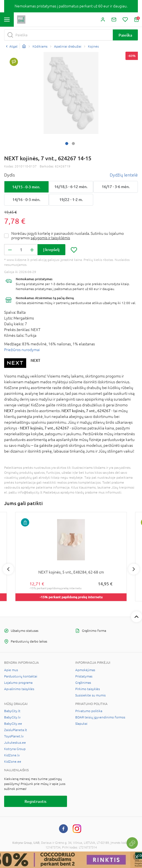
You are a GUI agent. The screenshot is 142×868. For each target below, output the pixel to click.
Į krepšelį (51, 250)
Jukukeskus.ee (15, 743)
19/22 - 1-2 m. (71, 200)
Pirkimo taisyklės (88, 689)
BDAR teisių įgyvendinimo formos (100, 717)
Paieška (125, 35)
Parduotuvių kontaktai (21, 676)
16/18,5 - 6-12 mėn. (71, 187)
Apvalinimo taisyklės (19, 689)
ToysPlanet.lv (14, 736)
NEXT (35, 360)
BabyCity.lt (12, 711)
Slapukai (81, 724)
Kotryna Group (15, 749)
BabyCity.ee (13, 724)
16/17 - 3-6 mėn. (116, 187)
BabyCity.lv (12, 717)
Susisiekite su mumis (90, 695)
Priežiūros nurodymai (22, 350)
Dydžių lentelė (124, 175)
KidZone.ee (13, 762)
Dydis (10, 175)
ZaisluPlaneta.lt (16, 730)
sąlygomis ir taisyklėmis (50, 238)
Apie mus (11, 670)
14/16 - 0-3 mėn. (26, 200)
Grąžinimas (83, 683)
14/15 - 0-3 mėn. (26, 187)
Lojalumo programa (18, 683)
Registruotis (35, 801)
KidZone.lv (12, 755)
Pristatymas (84, 676)
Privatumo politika (89, 711)
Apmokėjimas (85, 670)
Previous (8, 569)
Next (134, 569)
